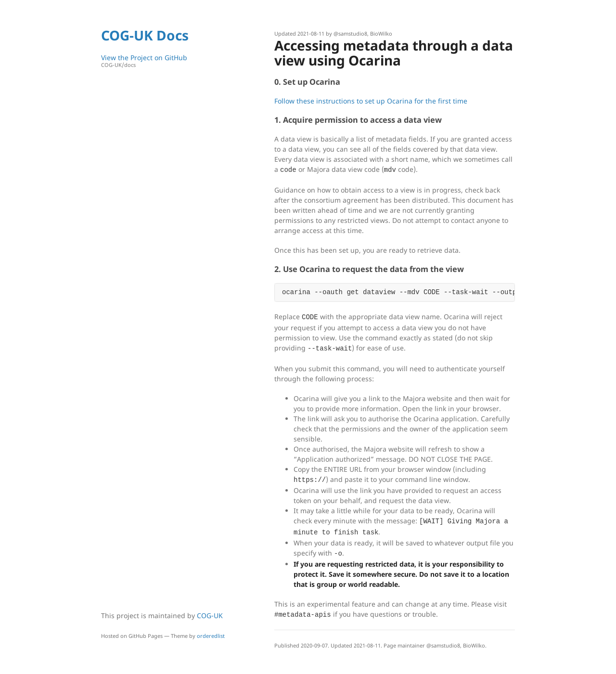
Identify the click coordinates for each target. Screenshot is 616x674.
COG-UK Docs (145, 35)
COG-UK (210, 616)
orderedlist (211, 636)
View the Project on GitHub (166, 61)
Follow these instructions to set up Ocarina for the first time (371, 101)
